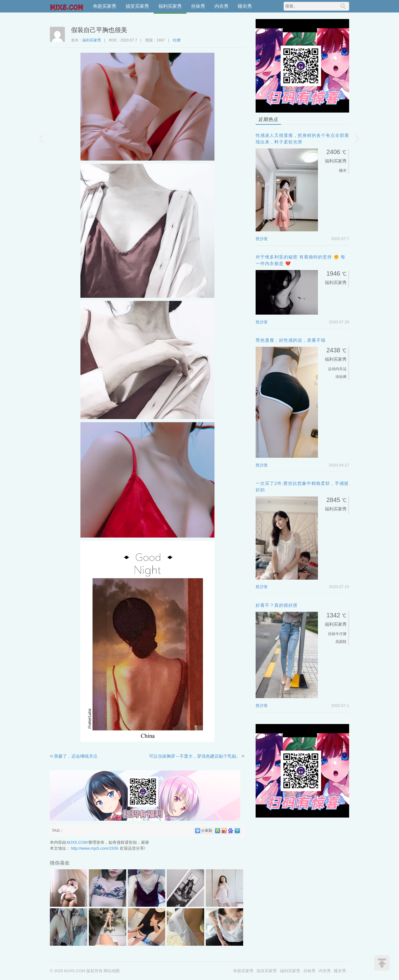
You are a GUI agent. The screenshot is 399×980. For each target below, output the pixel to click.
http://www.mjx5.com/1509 (94, 848)
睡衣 (343, 171)
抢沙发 (262, 239)
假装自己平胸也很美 (99, 30)
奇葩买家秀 (105, 6)
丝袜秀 (198, 6)
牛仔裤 (341, 634)
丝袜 (332, 634)
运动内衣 (335, 369)
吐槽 (177, 40)
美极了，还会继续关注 (76, 756)
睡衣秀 (245, 6)
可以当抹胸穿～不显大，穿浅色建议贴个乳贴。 (195, 756)
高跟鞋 (341, 642)
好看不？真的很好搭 (277, 605)
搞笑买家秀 (137, 6)
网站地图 (112, 971)
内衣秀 (221, 6)
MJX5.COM (67, 6)
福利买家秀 (170, 6)
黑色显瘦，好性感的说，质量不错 (291, 340)
